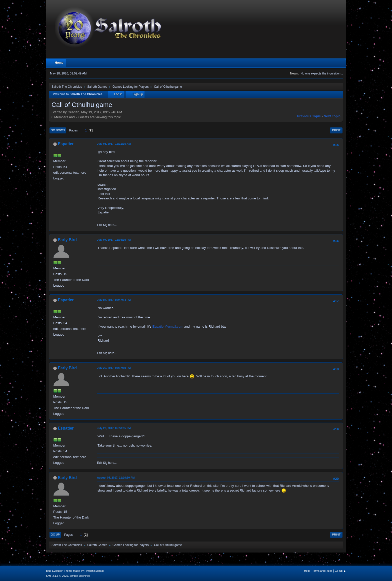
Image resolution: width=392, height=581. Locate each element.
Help (307, 571)
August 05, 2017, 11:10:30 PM (116, 478)
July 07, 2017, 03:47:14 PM (114, 300)
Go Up (55, 535)
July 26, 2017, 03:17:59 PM (114, 368)
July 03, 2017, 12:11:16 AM (114, 144)
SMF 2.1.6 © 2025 (57, 576)
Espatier (66, 144)
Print (336, 130)
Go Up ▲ (340, 571)
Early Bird (67, 240)
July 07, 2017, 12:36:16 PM (114, 240)
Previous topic (309, 116)
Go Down (58, 130)
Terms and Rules (322, 571)
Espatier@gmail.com (168, 326)
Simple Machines (80, 576)
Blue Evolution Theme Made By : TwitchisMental (75, 571)
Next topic (332, 116)
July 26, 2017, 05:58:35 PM (114, 428)
